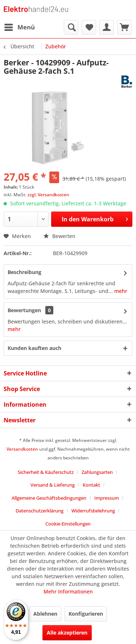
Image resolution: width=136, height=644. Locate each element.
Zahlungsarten (97, 472)
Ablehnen (45, 614)
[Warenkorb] (124, 27)
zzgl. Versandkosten (48, 195)
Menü (20, 26)
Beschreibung (24, 272)
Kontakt (91, 485)
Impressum (107, 498)
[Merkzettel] (89, 27)
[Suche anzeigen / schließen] (71, 27)
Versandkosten (22, 449)
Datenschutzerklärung (40, 511)
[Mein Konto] (107, 27)
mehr (120, 291)
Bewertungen (24, 310)
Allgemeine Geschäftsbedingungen (49, 498)
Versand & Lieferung (53, 485)
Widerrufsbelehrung (93, 511)
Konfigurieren (86, 614)
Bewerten (59, 236)
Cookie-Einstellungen (68, 524)
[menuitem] (19, 27)
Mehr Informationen (68, 591)
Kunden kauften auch (34, 348)
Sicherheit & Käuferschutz (46, 472)
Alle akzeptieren (67, 633)
